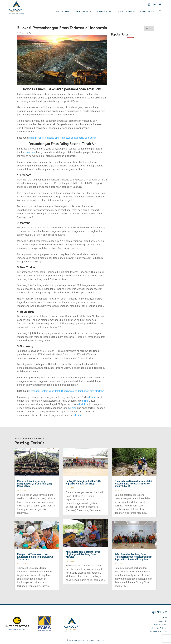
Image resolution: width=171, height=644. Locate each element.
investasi (31, 152)
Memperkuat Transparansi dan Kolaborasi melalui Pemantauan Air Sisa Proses (35, 557)
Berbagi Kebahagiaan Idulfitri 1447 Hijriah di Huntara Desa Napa (84, 482)
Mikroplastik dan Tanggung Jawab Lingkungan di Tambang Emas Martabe (83, 554)
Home (165, 617)
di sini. (73, 408)
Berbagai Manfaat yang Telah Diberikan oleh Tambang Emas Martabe (67, 391)
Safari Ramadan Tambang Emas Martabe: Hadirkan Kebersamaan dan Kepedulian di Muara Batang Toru (133, 557)
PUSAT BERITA (104, 11)
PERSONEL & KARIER (125, 11)
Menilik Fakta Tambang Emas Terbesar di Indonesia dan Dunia (62, 138)
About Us (163, 621)
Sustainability (161, 624)
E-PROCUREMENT (148, 11)
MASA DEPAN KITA (83, 11)
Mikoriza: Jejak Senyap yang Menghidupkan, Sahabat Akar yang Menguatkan (34, 484)
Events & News (160, 628)
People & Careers (159, 632)
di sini (92, 397)
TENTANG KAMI (63, 11)
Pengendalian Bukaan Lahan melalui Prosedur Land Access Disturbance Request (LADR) (133, 484)
